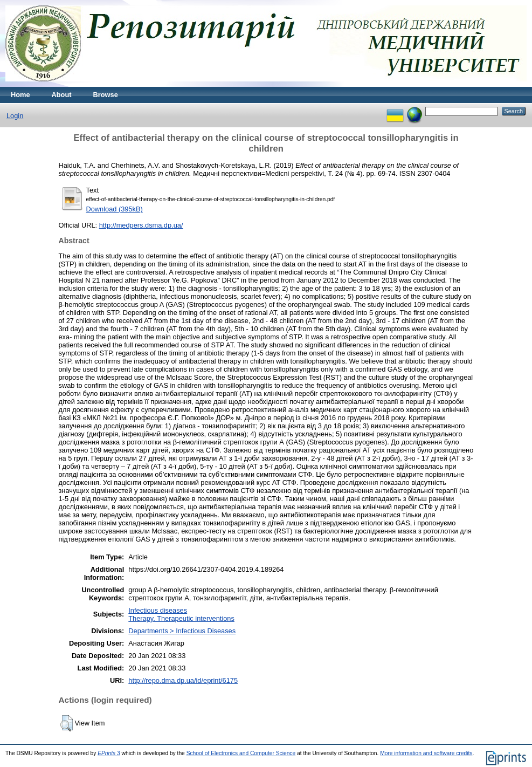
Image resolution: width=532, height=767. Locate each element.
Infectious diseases (158, 610)
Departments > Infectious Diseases (182, 631)
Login (15, 116)
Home (20, 95)
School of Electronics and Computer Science (241, 753)
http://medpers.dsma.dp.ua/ (141, 225)
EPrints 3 (109, 753)
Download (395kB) (115, 209)
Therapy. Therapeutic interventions (181, 618)
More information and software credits (426, 753)
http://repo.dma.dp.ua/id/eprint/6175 (183, 680)
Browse (106, 95)
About (62, 95)
